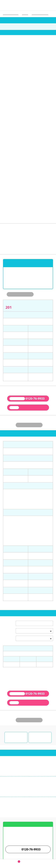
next (54, 54)
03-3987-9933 (13, 715)
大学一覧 (25, 14)
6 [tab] (34, 71)
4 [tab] (29, 71)
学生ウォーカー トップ (11, 14)
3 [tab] (27, 71)
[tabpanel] (28, 52)
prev (2, 54)
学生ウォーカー (28, 835)
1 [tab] (22, 71)
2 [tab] (25, 71)
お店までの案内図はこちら (28, 759)
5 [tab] (31, 71)
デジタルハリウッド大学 (40, 14)
